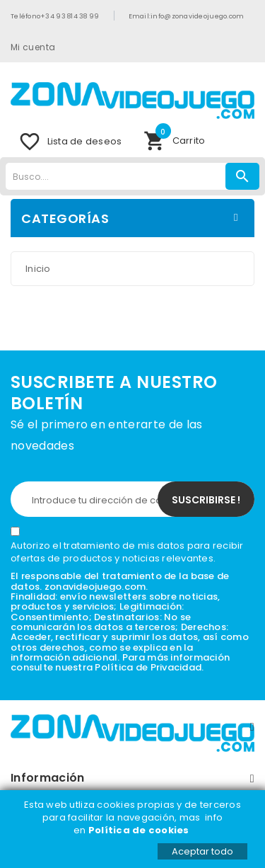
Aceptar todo (202, 851)
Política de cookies (140, 830)
